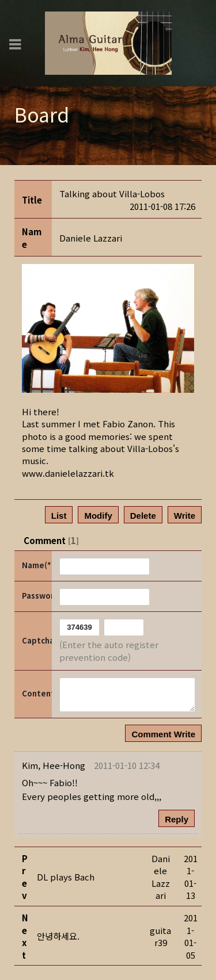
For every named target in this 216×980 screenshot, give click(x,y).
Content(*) (36, 693)
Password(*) (36, 596)
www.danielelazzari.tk (68, 473)
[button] (54, 765)
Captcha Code (36, 640)
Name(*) (36, 565)
